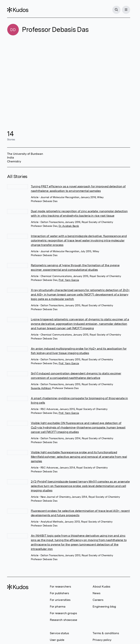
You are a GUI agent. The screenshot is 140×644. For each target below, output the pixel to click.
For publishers (59, 593)
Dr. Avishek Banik (69, 226)
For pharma (58, 607)
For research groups (63, 613)
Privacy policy (102, 640)
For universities (60, 600)
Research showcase (63, 620)
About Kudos (101, 587)
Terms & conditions (106, 633)
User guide (57, 640)
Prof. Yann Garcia (69, 280)
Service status (59, 633)
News (96, 593)
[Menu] (126, 10)
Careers (98, 600)
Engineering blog (104, 607)
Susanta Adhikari (41, 388)
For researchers (60, 587)
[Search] (116, 10)
